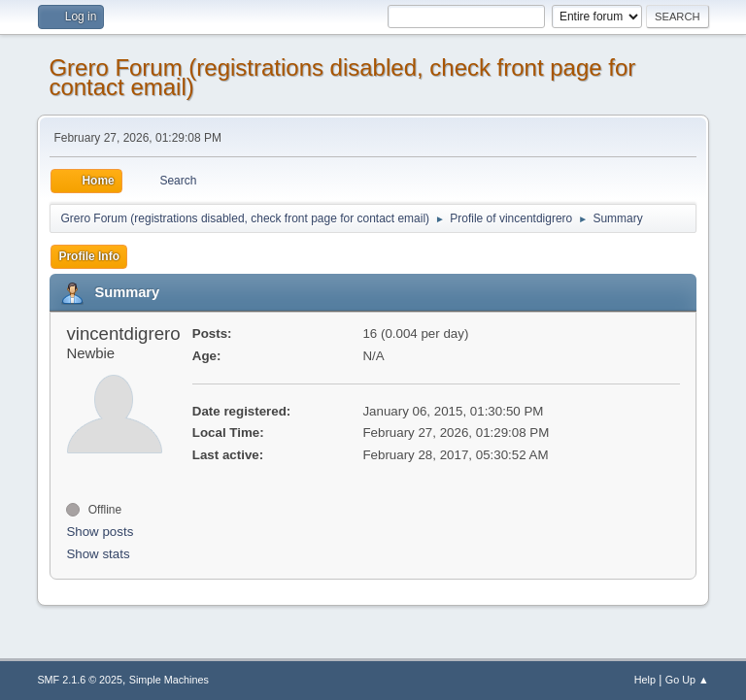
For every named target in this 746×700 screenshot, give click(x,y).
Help (645, 680)
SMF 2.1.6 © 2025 (80, 680)
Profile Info (89, 256)
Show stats (98, 554)
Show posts (100, 532)
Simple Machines (169, 680)
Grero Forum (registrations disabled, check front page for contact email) (342, 77)
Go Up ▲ (687, 680)
